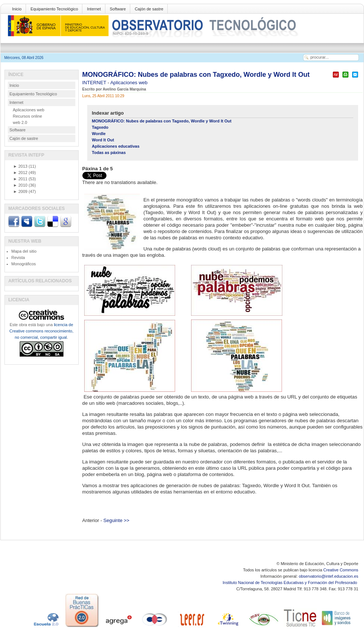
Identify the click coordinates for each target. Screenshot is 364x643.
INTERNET (95, 83)
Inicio (17, 9)
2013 (20, 166)
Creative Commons (341, 570)
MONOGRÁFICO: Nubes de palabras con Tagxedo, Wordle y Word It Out (196, 75)
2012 (20, 173)
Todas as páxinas (109, 152)
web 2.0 (20, 122)
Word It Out (103, 140)
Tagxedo (100, 127)
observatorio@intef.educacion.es (328, 576)
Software (118, 9)
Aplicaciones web (129, 83)
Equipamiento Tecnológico (54, 9)
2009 (20, 191)
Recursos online (28, 116)
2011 (20, 179)
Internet (94, 9)
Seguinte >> (117, 520)
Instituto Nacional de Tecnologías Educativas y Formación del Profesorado (290, 583)
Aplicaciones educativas (116, 146)
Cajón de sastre (149, 9)
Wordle (99, 134)
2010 (20, 185)
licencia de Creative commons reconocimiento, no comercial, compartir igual (41, 331)
